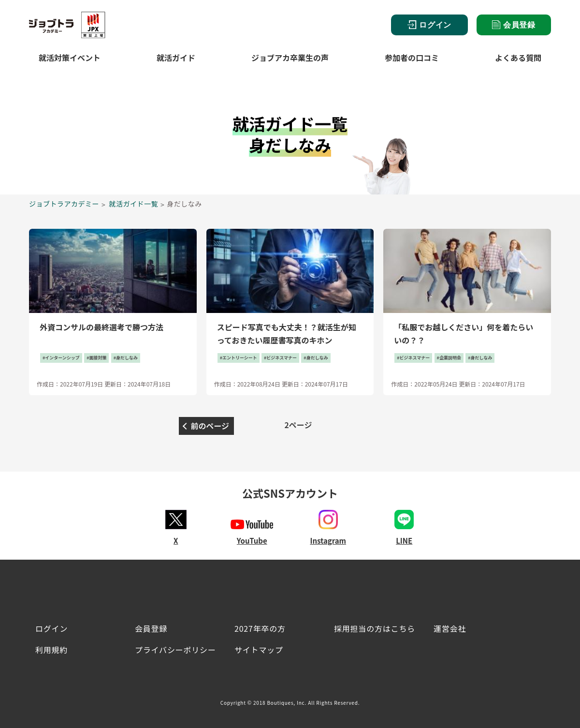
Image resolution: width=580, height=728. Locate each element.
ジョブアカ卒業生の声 (290, 58)
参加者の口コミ (412, 58)
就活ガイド (176, 58)
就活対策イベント (70, 58)
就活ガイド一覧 (134, 204)
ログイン (429, 25)
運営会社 (450, 628)
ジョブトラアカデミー (64, 204)
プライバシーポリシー (175, 650)
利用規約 (51, 650)
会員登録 (514, 25)
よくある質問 (518, 58)
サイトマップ (259, 650)
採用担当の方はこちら (375, 628)
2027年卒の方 (260, 628)
